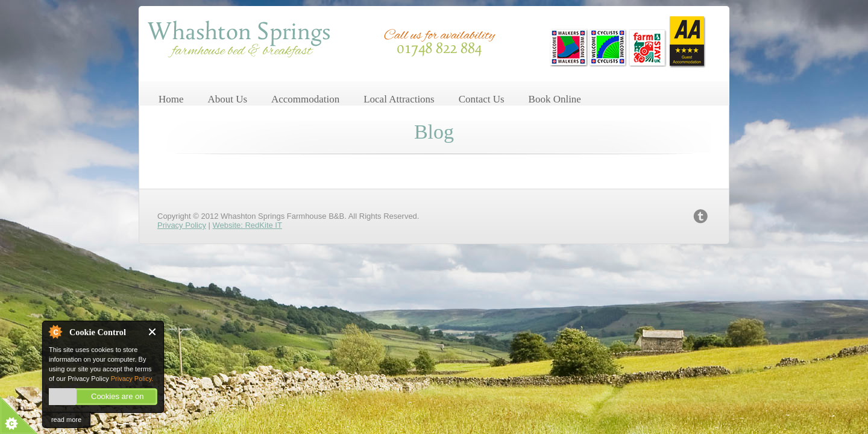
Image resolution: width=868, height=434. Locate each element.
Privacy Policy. (132, 379)
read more (66, 420)
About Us (227, 99)
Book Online (555, 99)
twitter (700, 216)
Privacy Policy (182, 225)
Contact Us (482, 99)
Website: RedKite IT (247, 225)
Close (153, 332)
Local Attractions (399, 99)
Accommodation (305, 99)
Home (171, 99)
